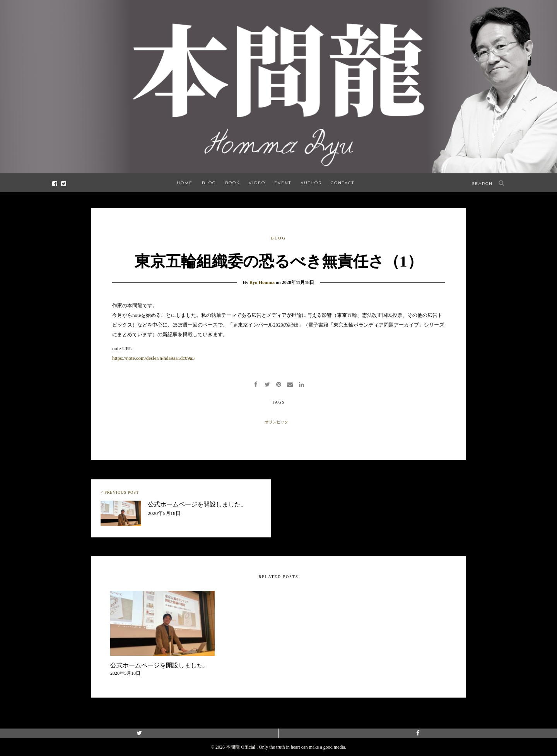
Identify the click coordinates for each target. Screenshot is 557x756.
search (482, 184)
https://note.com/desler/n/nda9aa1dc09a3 (153, 358)
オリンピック (277, 422)
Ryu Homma (262, 282)
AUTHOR (311, 183)
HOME (185, 183)
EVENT (283, 183)
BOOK (232, 183)
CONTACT (343, 183)
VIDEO (257, 183)
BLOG (209, 183)
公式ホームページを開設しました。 (197, 504)
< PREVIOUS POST (120, 492)
